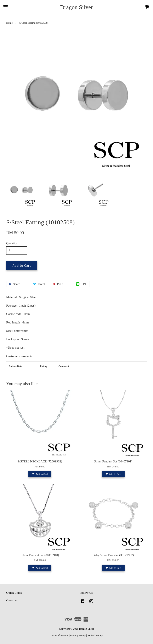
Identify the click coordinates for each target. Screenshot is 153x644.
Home (9, 23)
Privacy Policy (78, 635)
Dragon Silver (76, 7)
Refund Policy (95, 635)
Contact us (12, 600)
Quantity (12, 243)
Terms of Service (59, 635)
